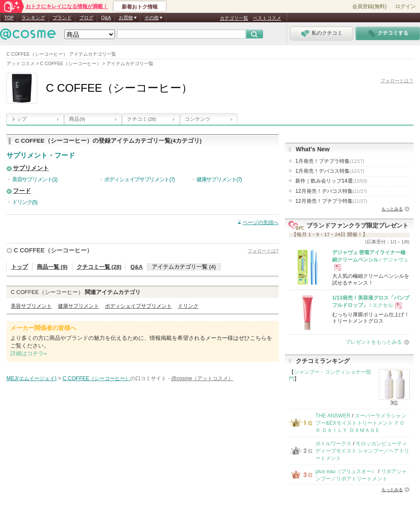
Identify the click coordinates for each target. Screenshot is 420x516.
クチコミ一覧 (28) (99, 267)
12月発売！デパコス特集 (331, 191)
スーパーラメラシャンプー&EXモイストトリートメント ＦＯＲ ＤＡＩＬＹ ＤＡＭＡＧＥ (361, 423)
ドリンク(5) (25, 202)
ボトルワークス (333, 444)
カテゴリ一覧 (234, 18)
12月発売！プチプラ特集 (331, 201)
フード (22, 191)
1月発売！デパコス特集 (330, 171)
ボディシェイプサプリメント (138, 306)
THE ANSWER (333, 416)
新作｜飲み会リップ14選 (331, 181)
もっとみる (392, 209)
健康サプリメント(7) (219, 179)
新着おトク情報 (140, 7)
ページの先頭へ (261, 222)
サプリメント (31, 168)
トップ (19, 119)
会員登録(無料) (369, 6)
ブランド (62, 18)
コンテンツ (198, 119)
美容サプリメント (31, 306)
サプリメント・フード (41, 155)
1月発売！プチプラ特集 (330, 161)
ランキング (33, 18)
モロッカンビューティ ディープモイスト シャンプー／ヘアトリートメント (362, 451)
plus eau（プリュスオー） (346, 471)
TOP (9, 18)
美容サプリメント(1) (35, 179)
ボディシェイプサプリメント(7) (139, 179)
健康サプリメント (78, 306)
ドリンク (188, 306)
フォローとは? (263, 251)
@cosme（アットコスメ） (202, 378)
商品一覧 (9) (52, 267)
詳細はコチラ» (28, 353)
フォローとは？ (397, 81)
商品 (77, 119)
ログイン (405, 6)
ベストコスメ (267, 18)
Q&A (106, 18)
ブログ (86, 18)
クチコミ (141, 119)
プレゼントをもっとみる (374, 342)
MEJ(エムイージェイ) (31, 378)
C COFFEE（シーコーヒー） (53, 250)
